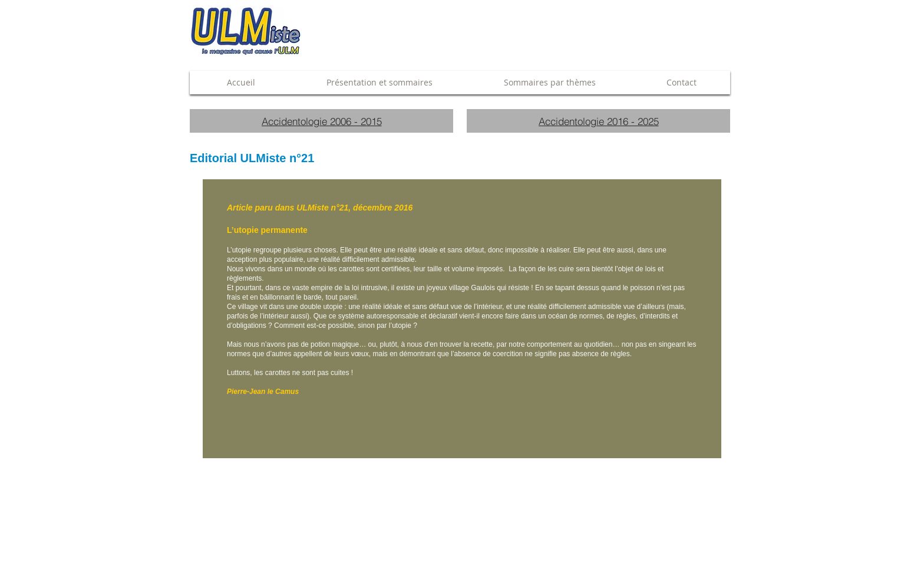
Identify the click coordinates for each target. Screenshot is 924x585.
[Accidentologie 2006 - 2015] (321, 121)
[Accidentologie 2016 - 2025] (598, 121)
